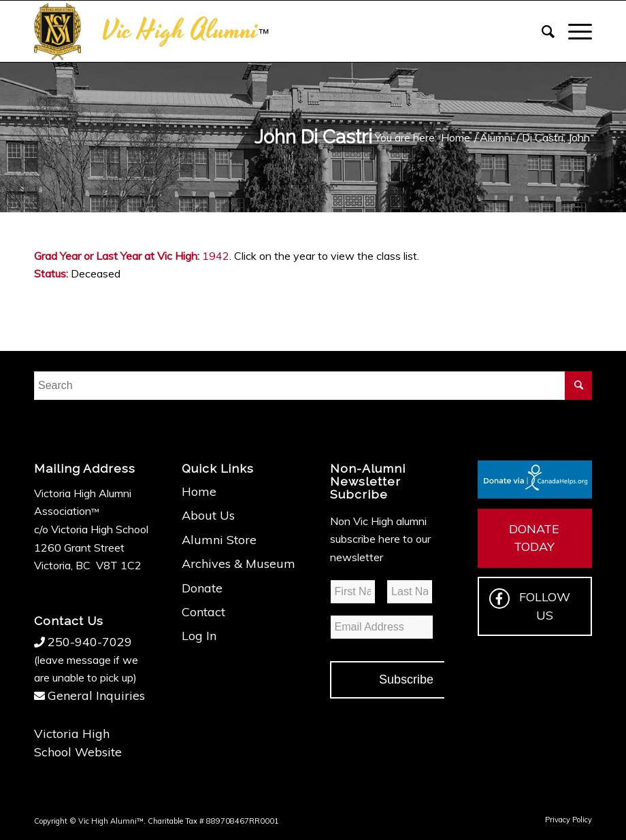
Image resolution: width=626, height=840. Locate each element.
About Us (208, 515)
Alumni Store (219, 540)
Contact (203, 612)
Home (199, 491)
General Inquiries (96, 695)
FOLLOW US (530, 605)
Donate (202, 588)
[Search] (541, 31)
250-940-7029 (90, 642)
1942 (216, 256)
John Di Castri (313, 137)
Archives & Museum (238, 564)
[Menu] (573, 31)
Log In (199, 636)
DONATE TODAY (534, 538)
